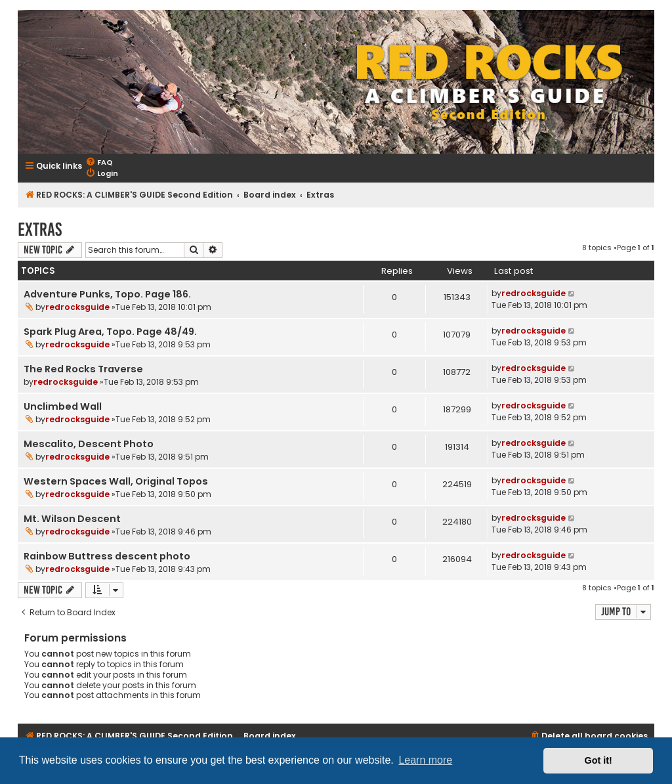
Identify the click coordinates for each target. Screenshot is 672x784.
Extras (40, 229)
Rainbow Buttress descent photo (107, 556)
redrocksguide (77, 307)
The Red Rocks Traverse (83, 369)
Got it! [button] (598, 760)
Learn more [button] (425, 760)
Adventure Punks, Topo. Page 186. (107, 294)
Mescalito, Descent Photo (89, 444)
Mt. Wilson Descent (72, 519)
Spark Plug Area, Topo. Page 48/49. (110, 332)
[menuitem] (99, 163)
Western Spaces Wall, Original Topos (116, 481)
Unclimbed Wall (63, 406)
